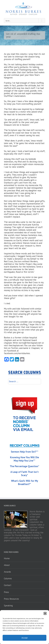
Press (6, 592)
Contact (8, 585)
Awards (7, 572)
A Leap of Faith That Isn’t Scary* (24, 474)
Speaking (8, 606)
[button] (45, 613)
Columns (8, 578)
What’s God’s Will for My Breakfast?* (25, 482)
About (7, 565)
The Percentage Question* (24, 466)
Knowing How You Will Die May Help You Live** (24, 459)
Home (7, 558)
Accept (25, 638)
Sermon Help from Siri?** (25, 452)
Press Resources (11, 599)
